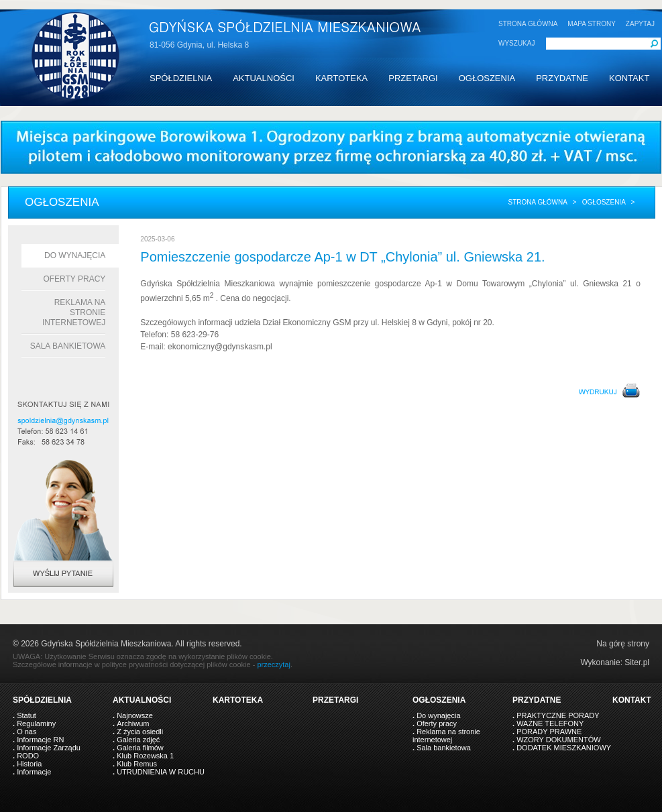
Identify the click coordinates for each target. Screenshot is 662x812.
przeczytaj (274, 664)
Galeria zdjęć (138, 740)
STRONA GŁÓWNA (528, 24)
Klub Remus (137, 764)
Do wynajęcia (75, 255)
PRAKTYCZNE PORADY (558, 715)
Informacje (34, 772)
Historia (29, 764)
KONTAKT (629, 78)
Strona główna (537, 202)
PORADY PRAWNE (549, 732)
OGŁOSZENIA (487, 78)
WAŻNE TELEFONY (550, 723)
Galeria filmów (140, 748)
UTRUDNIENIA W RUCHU (161, 772)
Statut (26, 715)
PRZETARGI (413, 78)
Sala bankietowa (68, 346)
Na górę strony (623, 644)
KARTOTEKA (341, 78)
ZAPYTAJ (640, 24)
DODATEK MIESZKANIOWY (564, 748)
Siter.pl (637, 662)
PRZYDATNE (562, 78)
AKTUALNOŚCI (264, 78)
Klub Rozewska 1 (145, 756)
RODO (28, 756)
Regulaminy (36, 723)
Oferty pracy (74, 279)
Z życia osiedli (140, 732)
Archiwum (133, 723)
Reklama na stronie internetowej (74, 312)
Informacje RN (40, 740)
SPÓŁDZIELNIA (181, 78)
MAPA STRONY (592, 24)
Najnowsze (135, 715)
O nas (26, 732)
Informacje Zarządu (49, 748)
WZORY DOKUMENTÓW (558, 740)
